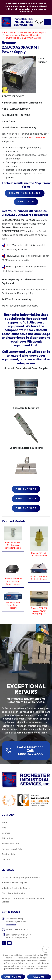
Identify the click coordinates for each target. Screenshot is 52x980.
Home (5, 822)
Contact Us (13, 977)
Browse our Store (10, 843)
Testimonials (8, 854)
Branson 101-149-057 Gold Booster (39, 554)
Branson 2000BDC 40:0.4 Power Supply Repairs (39, 611)
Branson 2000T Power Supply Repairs (13, 605)
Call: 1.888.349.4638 (30, 752)
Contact (6, 859)
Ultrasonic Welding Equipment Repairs (21, 877)
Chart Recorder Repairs (13, 893)
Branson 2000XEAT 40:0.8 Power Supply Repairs (13, 581)
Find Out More (26, 489)
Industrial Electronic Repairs (16, 888)
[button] (37, 22)
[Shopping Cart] (41, 22)
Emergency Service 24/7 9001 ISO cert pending (18, 936)
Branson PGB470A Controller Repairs (39, 578)
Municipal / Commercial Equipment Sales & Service (23, 900)
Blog (4, 828)
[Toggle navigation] (47, 22)
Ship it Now (26, 202)
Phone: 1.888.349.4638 (17, 929)
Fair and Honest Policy (13, 849)
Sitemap (6, 833)
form (37, 137)
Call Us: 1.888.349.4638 (25, 193)
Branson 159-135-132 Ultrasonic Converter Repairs (13, 545)
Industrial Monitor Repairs (14, 883)
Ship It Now (7, 838)
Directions (11, 925)
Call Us (39, 977)
